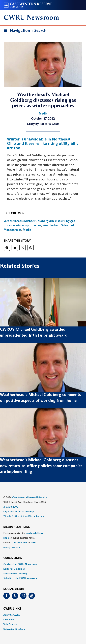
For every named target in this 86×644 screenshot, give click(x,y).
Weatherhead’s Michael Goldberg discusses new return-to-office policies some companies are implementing (41, 466)
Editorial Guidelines (14, 569)
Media (27, 230)
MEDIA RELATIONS (17, 527)
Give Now (8, 620)
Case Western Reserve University (30, 497)
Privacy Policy (26, 511)
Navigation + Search (24, 31)
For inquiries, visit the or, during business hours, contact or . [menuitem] (23, 540)
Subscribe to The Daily (15, 574)
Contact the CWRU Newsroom (20, 564)
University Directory (14, 629)
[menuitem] (43, 564)
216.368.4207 (20, 542)
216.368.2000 (11, 507)
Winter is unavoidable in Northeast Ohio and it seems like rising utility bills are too (43, 144)
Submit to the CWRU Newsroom (21, 578)
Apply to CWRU (12, 615)
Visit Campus (10, 624)
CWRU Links (12, 609)
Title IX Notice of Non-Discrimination (24, 516)
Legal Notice (10, 511)
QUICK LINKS (13, 558)
